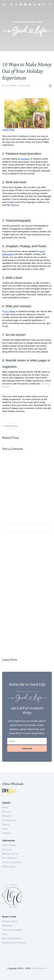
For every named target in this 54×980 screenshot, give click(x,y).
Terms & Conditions (12, 862)
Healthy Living (9, 820)
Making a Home (10, 854)
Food (5, 934)
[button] (50, 86)
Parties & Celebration (12, 930)
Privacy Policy (9, 867)
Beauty (6, 824)
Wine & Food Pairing (12, 938)
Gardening (7, 926)
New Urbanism (9, 858)
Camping (6, 833)
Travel (5, 829)
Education (7, 816)
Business (6, 812)
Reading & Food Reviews (14, 943)
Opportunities (9, 845)
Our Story (7, 849)
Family (5, 807)
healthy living (11, 426)
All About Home (10, 921)
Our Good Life (39, 968)
